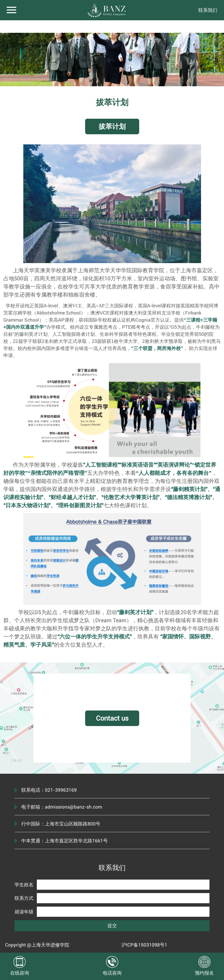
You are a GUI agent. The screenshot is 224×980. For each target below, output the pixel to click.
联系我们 (208, 10)
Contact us (112, 718)
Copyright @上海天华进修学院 (37, 945)
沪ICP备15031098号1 (144, 945)
